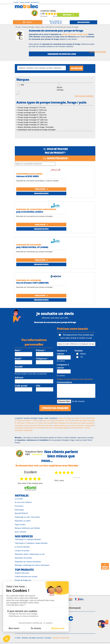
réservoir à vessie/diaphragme (56, 428)
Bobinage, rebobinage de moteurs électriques (32, 565)
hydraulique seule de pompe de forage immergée (34, 426)
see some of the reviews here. (30, 484)
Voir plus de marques (84, 96)
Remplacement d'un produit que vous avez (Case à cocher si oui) (76, 337)
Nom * (18, 350)
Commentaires (65, 382)
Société (16, 2)
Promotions (19, 506)
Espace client (25, 2)
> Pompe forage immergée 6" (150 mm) (32, 115)
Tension (79, 351)
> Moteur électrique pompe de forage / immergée (35, 127)
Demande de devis (41, 193)
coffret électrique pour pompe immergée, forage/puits (74, 426)
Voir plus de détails (98, 52)
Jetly (22, 85)
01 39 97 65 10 (56, 23)
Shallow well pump (22, 573)
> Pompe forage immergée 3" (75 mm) (31, 108)
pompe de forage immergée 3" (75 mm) (73, 418)
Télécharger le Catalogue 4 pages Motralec (31, 543)
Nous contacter (21, 532)
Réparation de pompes (23, 558)
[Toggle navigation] (28, 22)
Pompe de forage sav (23, 580)
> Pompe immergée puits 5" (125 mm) (31, 113)
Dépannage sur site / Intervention (27, 517)
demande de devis (83, 22)
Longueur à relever (63, 366)
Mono (81, 354)
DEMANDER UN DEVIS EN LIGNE (62, 54)
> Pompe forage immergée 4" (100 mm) (32, 110)
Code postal (21, 386)
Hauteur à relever (62, 352)
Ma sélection (35, 2)
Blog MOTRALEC (22, 513)
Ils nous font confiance (23, 502)
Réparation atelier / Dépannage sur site (30, 554)
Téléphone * (42, 359)
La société (19, 499)
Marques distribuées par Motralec (28, 528)
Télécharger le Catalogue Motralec (28, 540)
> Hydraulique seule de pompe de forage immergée (36, 130)
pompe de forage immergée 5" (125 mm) (57, 421)
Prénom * (41, 350)
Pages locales (20, 524)
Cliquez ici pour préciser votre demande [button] (75, 379)
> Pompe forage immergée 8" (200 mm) (32, 118)
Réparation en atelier (23, 521)
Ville (38, 386)
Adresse (19, 378)
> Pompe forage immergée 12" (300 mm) (32, 122)
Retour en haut (105, 566)
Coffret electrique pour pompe (26, 577)
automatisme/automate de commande (29, 428)
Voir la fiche (41, 189)
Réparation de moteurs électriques (28, 562)
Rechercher (76, 68)
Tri (79, 357)
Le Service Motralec (22, 547)
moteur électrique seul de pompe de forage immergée (73, 423)
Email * (18, 359)
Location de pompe (22, 551)
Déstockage (68, 15)
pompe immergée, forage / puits (75, 34)
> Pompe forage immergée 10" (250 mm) (32, 120)
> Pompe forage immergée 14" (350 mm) (32, 125)
